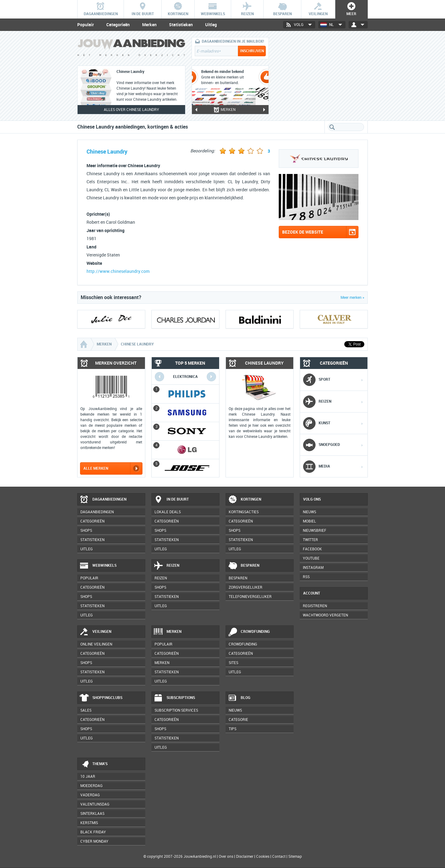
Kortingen (244, 500)
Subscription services (176, 710)
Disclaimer (245, 857)
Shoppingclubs (101, 698)
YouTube (311, 558)
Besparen (244, 566)
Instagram (313, 568)
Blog (239, 698)
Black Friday (93, 832)
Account (312, 593)
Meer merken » (352, 298)
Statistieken (181, 25)
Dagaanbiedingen (103, 500)
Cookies (262, 857)
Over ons (226, 857)
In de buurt (171, 500)
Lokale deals (168, 512)
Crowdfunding (249, 632)
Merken (149, 25)
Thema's (93, 764)
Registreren (315, 606)
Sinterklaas (92, 814)
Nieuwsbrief (315, 531)
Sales (86, 710)
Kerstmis (89, 823)
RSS (306, 577)
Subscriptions (174, 698)
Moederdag (91, 786)
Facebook (312, 549)
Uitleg (211, 25)
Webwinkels (98, 566)
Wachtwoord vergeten (325, 615)
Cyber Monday (94, 841)
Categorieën (118, 25)
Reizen (166, 566)
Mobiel (309, 521)
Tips (233, 729)
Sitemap (295, 857)
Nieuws (235, 710)
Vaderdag (90, 795)
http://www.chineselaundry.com (118, 271)
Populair (86, 25)
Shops (86, 531)
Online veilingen (96, 644)
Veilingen (95, 632)
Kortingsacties (244, 512)
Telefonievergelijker (250, 597)
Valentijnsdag (95, 804)
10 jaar (88, 777)
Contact (279, 857)
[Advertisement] (321, 76)
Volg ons (312, 499)
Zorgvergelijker (246, 587)
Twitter (310, 540)
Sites (233, 663)
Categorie (238, 720)
